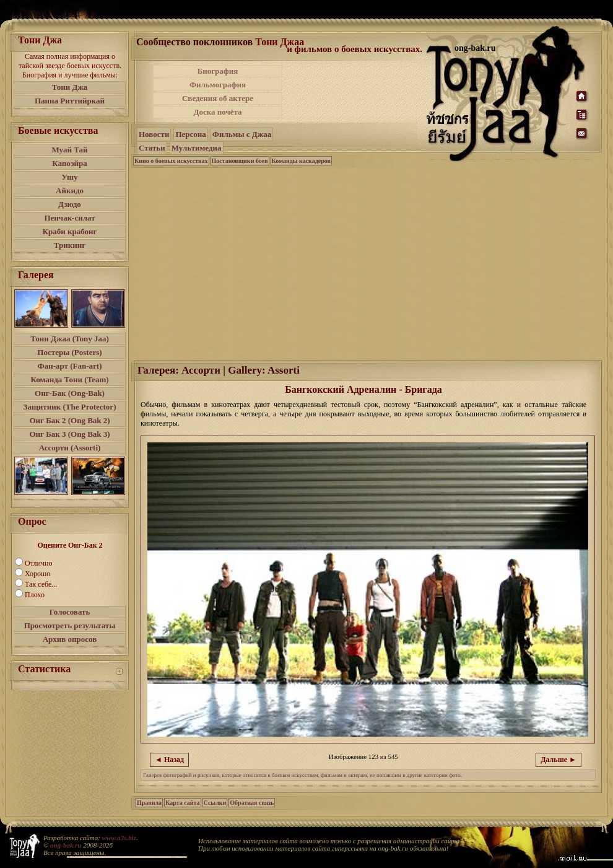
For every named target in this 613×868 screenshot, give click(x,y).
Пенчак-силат (69, 218)
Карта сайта (182, 803)
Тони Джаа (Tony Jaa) (70, 339)
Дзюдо (70, 204)
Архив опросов (70, 639)
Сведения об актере (218, 98)
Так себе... (41, 584)
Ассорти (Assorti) (70, 448)
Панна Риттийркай (70, 101)
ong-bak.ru (66, 845)
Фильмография (218, 85)
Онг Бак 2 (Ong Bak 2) (69, 420)
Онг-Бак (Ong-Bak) (70, 393)
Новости (154, 134)
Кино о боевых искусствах (171, 161)
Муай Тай (69, 150)
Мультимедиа (197, 148)
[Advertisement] (367, 263)
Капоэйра (70, 163)
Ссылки (215, 803)
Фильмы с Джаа (242, 134)
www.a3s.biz (119, 838)
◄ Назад (169, 760)
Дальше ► (559, 760)
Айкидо (70, 191)
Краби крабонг (70, 231)
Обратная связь (252, 803)
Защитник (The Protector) (70, 407)
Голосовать (70, 612)
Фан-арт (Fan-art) (70, 366)
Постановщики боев (240, 161)
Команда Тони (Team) (69, 379)
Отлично (38, 563)
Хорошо (37, 574)
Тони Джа (70, 87)
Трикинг (70, 245)
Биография (218, 71)
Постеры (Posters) (69, 352)
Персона (190, 134)
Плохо (35, 595)
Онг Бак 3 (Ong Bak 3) (69, 434)
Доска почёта (217, 112)
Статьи (152, 148)
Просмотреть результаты (70, 625)
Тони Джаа (280, 42)
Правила (149, 803)
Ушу (70, 177)
